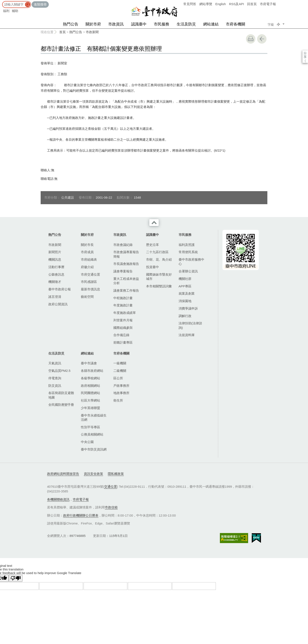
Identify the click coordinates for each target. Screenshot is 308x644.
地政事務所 (121, 393)
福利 (6, 11)
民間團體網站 (90, 393)
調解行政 (185, 316)
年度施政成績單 (125, 313)
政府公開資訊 (58, 304)
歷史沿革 (153, 245)
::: (1, 2)
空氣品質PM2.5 (59, 371)
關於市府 (93, 24)
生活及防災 (186, 24)
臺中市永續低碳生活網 (94, 417)
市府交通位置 (90, 274)
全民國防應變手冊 (61, 405)
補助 (15, 11)
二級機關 (120, 371)
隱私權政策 (116, 474)
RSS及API (237, 4)
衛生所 (118, 400)
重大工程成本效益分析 (126, 281)
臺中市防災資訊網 (94, 449)
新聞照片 (55, 252)
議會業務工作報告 (126, 290)
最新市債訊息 (90, 289)
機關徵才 (55, 282)
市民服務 (161, 24)
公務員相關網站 (92, 434)
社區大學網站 (90, 400)
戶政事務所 (121, 386)
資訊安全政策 (93, 474)
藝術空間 (87, 297)
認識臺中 (139, 24)
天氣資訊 (55, 363)
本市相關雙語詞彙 (159, 286)
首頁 (62, 32)
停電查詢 (55, 378)
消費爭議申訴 (188, 308)
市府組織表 (89, 259)
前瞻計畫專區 (123, 342)
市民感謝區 (89, 282)
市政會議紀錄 (123, 245)
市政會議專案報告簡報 (126, 254)
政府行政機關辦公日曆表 (81, 515)
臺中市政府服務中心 (191, 262)
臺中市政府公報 (60, 289)
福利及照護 (187, 245)
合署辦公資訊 (188, 271)
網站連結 (211, 24)
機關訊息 (55, 259)
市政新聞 (92, 32)
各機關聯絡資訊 (58, 499)
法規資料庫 (187, 335)
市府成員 (87, 252)
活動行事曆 (56, 267)
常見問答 (190, 4)
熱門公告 (71, 24)
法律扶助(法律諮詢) (190, 325)
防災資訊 (55, 386)
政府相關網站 (90, 386)
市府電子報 (268, 4)
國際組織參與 (123, 328)
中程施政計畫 (123, 298)
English (221, 4)
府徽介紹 (87, 267)
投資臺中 (153, 267)
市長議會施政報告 (126, 264)
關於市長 (87, 245)
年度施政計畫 (123, 305)
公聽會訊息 (56, 274)
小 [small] (278, 24)
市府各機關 (235, 24)
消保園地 (185, 301)
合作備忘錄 (121, 335)
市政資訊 (116, 24)
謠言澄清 (55, 297)
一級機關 (120, 363)
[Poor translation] (16, 578)
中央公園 (87, 442)
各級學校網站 (90, 378)
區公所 (118, 378)
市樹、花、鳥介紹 (159, 259)
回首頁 (252, 4)
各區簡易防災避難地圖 (61, 395)
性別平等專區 (90, 427)
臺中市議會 (89, 363)
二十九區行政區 (157, 252)
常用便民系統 (188, 252)
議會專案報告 (123, 271)
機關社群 (185, 279)
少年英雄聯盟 (90, 408)
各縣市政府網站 (92, 371)
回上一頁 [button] (262, 39)
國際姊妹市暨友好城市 (159, 277)
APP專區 (185, 286)
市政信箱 (111, 507)
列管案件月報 (123, 320)
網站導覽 (206, 4)
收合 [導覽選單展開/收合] (154, 223)
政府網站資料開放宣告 (63, 474)
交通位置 (111, 487)
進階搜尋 (40, 4)
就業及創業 (187, 293)
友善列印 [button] (251, 39)
